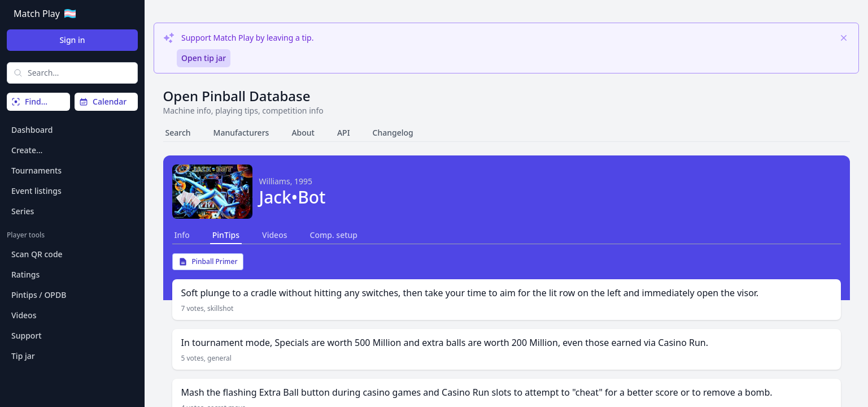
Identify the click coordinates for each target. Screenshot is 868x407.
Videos (24, 315)
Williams (275, 181)
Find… (29, 101)
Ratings (25, 274)
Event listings (36, 191)
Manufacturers (241, 133)
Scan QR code (37, 254)
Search (178, 133)
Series (23, 211)
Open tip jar (204, 58)
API (344, 133)
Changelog (393, 133)
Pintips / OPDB (39, 295)
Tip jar (23, 356)
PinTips (226, 235)
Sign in (72, 40)
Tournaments (36, 170)
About (303, 133)
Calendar (103, 101)
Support (27, 335)
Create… (27, 150)
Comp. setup (334, 235)
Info (182, 235)
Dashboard (32, 130)
